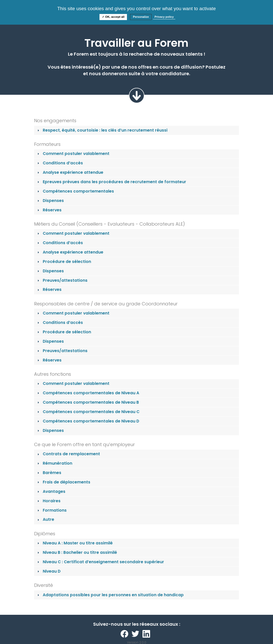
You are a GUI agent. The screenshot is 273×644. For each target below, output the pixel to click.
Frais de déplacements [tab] (63, 482)
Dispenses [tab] (50, 201)
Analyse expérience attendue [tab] (70, 172)
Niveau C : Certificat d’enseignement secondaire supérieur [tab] (100, 562)
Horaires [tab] (48, 501)
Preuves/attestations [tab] (62, 280)
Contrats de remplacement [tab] (68, 454)
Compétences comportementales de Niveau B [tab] (88, 402)
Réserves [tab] (49, 210)
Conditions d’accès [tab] (60, 163)
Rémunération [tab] (54, 463)
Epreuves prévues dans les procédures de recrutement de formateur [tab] (111, 182)
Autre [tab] (45, 519)
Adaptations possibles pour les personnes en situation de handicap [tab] (110, 595)
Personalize (141, 17)
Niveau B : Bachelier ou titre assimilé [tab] (77, 552)
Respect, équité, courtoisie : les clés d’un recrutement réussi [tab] (102, 130)
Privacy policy (164, 17)
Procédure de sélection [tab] (64, 262)
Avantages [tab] (51, 491)
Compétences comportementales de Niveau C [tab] (88, 412)
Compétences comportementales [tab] (75, 191)
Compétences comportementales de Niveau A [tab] (88, 393)
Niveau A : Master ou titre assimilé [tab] (75, 543)
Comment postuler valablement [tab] (73, 154)
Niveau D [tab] (48, 571)
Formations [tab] (52, 510)
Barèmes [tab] (49, 473)
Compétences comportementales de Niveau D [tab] (88, 421)
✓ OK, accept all (113, 17)
